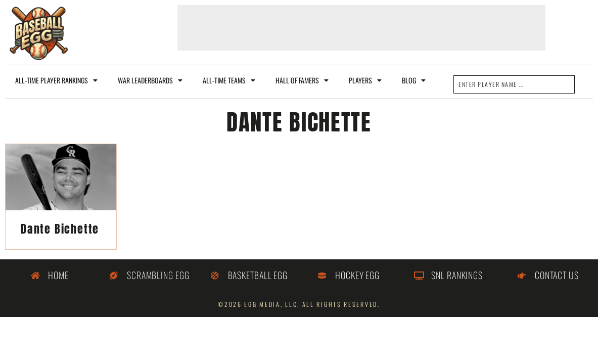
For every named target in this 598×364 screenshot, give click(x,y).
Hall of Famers (302, 80)
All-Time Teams (229, 80)
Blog (414, 80)
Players (365, 80)
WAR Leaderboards (150, 80)
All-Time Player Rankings (56, 80)
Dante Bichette (60, 229)
